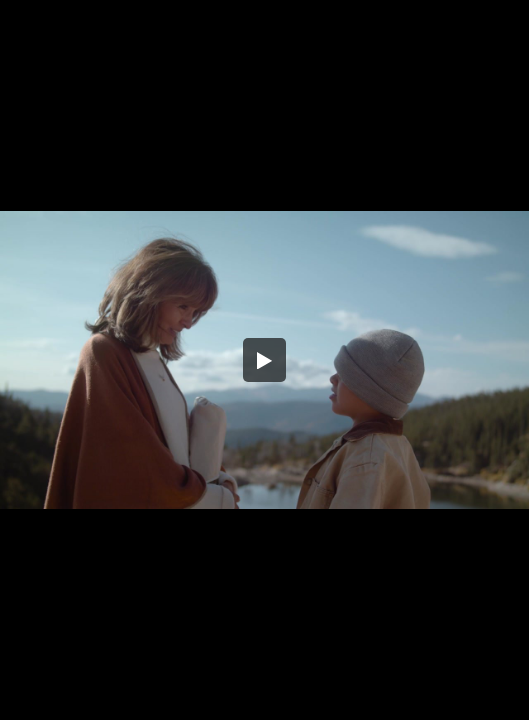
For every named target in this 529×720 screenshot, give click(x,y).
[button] (265, 360)
